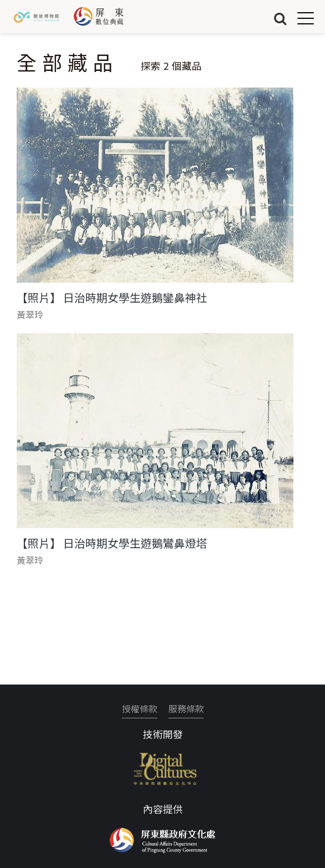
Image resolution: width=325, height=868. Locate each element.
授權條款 (140, 708)
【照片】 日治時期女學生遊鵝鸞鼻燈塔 (112, 543)
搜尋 (280, 18)
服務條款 (186, 708)
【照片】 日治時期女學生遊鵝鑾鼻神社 (112, 298)
